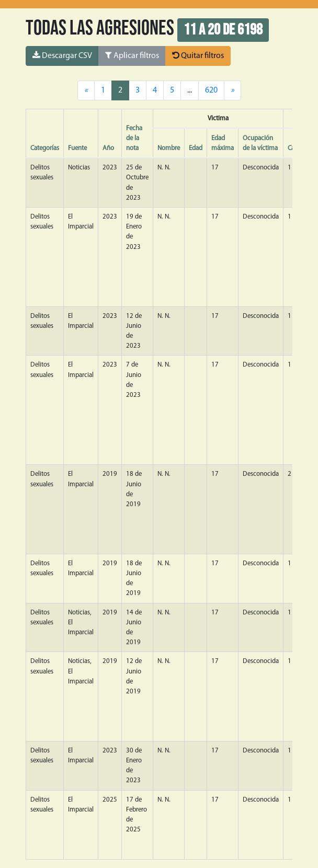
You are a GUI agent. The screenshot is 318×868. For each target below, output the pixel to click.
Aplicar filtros (132, 55)
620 (211, 90)
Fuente (77, 148)
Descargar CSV (62, 55)
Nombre (169, 148)
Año (108, 148)
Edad (196, 148)
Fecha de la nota (134, 138)
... (190, 90)
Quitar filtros (198, 55)
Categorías (45, 148)
